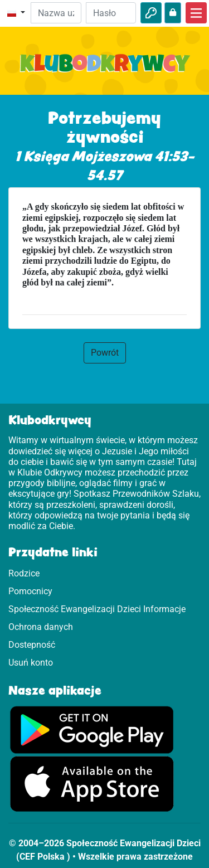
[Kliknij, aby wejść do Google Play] (92, 729)
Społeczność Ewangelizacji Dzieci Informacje (97, 609)
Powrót (105, 353)
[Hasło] (111, 13)
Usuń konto (31, 663)
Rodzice (24, 573)
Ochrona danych (41, 627)
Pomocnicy (30, 591)
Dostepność (32, 645)
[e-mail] (56, 13)
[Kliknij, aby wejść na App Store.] (92, 784)
